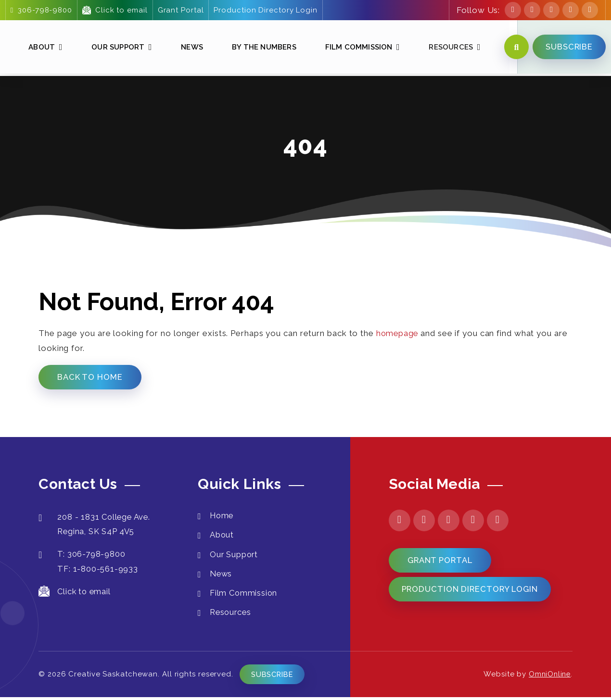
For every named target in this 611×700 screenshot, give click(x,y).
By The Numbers (262, 48)
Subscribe (275, 677)
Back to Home (91, 377)
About (40, 48)
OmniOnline (548, 677)
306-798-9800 (41, 10)
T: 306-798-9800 (83, 556)
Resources (448, 48)
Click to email (115, 10)
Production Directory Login (265, 10)
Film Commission (356, 48)
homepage (398, 333)
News (190, 48)
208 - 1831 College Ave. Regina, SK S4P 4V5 (97, 525)
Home (223, 516)
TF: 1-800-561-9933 (100, 570)
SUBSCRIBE (568, 48)
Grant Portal (180, 10)
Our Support (116, 48)
